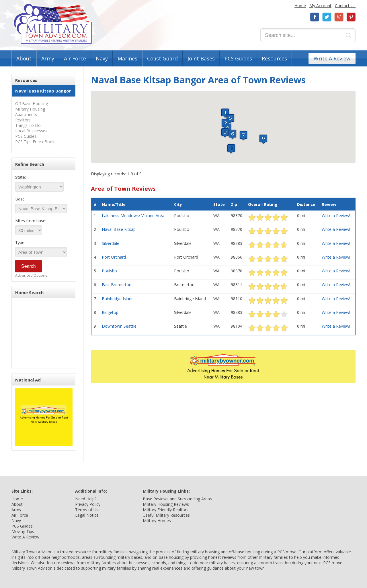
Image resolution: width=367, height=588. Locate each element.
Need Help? (86, 499)
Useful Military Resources (166, 515)
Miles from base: (31, 221)
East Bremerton (117, 285)
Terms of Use (88, 510)
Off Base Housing (32, 104)
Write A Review (332, 58)
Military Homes (157, 521)
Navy (102, 58)
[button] (225, 113)
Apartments (26, 114)
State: (21, 177)
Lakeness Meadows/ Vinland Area (133, 216)
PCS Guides (238, 58)
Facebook (315, 17)
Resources (274, 58)
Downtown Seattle (119, 326)
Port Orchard (114, 257)
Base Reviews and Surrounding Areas (177, 499)
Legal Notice (87, 515)
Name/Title (114, 204)
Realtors (23, 120)
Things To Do (28, 125)
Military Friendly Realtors (166, 510)
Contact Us (345, 6)
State (219, 204)
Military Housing (30, 109)
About (24, 58)
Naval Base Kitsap (119, 229)
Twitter (327, 17)
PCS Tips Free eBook (35, 142)
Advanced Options (31, 275)
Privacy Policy (88, 504)
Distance (306, 204)
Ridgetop (110, 312)
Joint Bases (201, 58)
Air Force (75, 58)
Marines (127, 58)
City (178, 204)
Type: (20, 242)
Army (48, 58)
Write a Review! (336, 216)
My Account (320, 6)
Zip (234, 204)
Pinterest (351, 17)
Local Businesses (31, 131)
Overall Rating (263, 204)
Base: (20, 199)
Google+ (339, 17)
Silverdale (111, 243)
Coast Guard (162, 58)
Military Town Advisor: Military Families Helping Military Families (53, 24)
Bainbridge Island (118, 299)
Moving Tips (23, 531)
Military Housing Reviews (166, 504)
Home (300, 6)
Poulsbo (109, 271)
